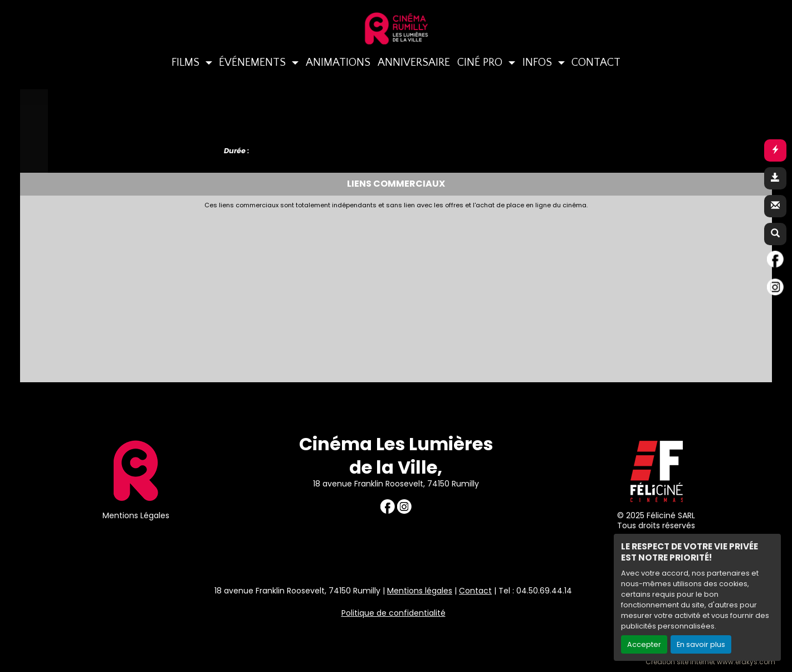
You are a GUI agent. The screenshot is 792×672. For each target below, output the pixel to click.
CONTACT (596, 62)
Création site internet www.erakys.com (710, 662)
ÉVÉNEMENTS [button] (254, 62)
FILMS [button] (187, 62)
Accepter (644, 644)
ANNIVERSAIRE (414, 62)
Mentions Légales (136, 515)
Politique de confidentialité (393, 613)
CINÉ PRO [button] (481, 62)
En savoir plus (701, 644)
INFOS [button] (539, 62)
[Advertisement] (296, 293)
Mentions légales (420, 591)
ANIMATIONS (338, 62)
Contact (475, 591)
